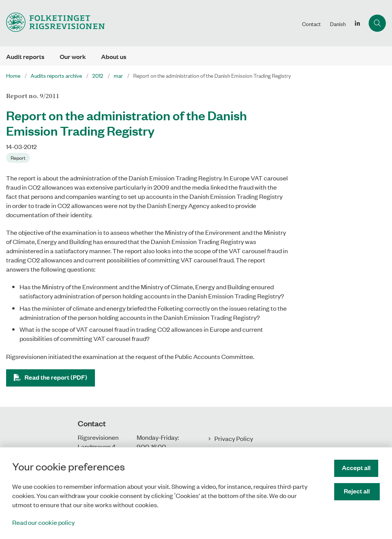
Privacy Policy (234, 438)
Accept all (358, 468)
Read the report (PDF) (56, 377)
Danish (338, 24)
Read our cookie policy (43, 522)
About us (114, 57)
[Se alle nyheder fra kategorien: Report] (19, 157)
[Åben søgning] (377, 23)
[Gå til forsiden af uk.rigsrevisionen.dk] (52, 23)
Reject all (358, 491)
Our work (73, 57)
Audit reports (25, 57)
